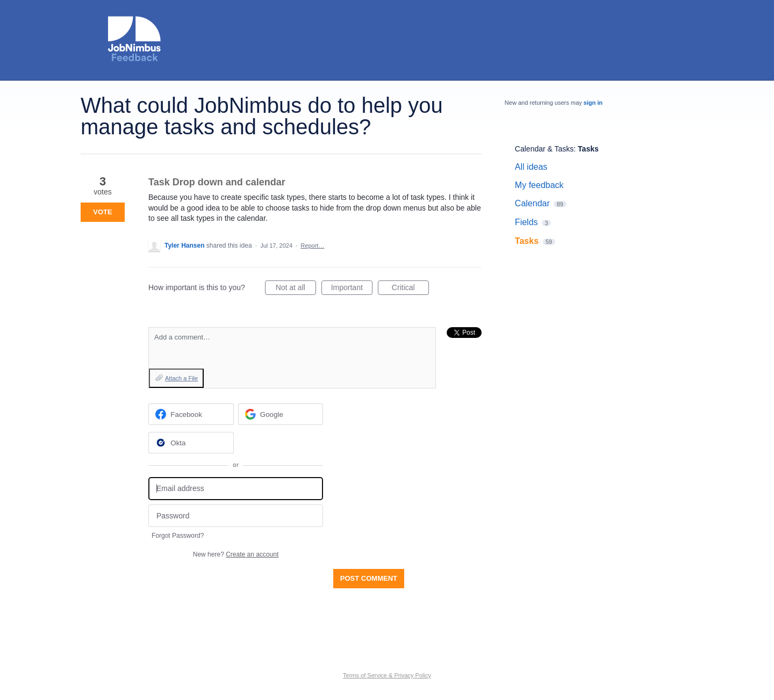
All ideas (531, 167)
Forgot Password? (178, 536)
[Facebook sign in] (191, 414)
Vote (102, 212)
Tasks (588, 149)
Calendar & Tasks (544, 149)
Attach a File (181, 378)
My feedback (539, 185)
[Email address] (236, 489)
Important (352, 289)
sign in (593, 103)
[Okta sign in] (191, 443)
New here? (236, 554)
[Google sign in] (281, 414)
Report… (312, 246)
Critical (410, 289)
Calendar (532, 203)
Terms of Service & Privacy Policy (387, 675)
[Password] (236, 516)
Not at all (296, 289)
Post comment (369, 578)
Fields (526, 222)
